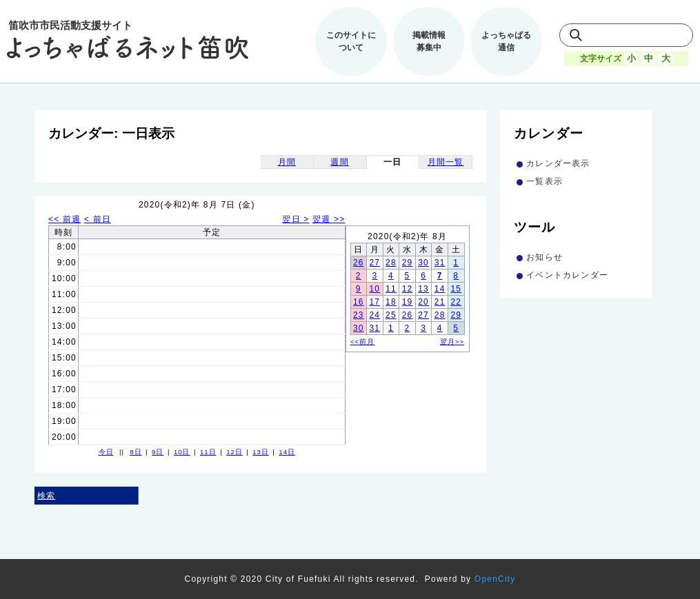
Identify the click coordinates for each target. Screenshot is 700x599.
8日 (136, 452)
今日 (106, 452)
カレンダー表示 (558, 163)
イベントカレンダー (567, 275)
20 (423, 302)
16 (359, 302)
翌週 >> (329, 219)
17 (374, 302)
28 (391, 263)
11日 (208, 452)
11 (391, 289)
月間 (287, 162)
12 (408, 289)
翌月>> (452, 342)
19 (408, 302)
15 (456, 289)
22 (456, 302)
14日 (287, 452)
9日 (158, 452)
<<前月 (362, 342)
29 (408, 263)
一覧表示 (544, 181)
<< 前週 (64, 219)
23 (359, 315)
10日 (182, 452)
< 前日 (98, 219)
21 (440, 302)
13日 (261, 452)
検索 (46, 496)
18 (391, 302)
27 (374, 263)
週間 (339, 162)
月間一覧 (446, 162)
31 (440, 263)
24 (374, 315)
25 (391, 315)
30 (423, 263)
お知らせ (544, 257)
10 (374, 289)
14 (440, 289)
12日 (234, 452)
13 (423, 289)
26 (359, 263)
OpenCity (495, 579)
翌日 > (296, 219)
